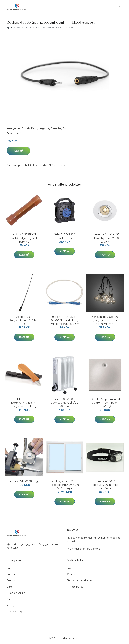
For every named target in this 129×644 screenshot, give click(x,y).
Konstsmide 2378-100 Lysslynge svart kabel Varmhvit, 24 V (105, 320)
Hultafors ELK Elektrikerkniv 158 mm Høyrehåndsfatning (24, 403)
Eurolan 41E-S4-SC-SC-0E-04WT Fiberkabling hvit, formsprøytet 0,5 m (64, 320)
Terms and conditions (80, 580)
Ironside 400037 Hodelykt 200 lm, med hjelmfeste (105, 485)
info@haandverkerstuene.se (84, 549)
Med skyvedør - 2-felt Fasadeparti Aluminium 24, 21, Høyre (65, 485)
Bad (9, 568)
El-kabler (56, 128)
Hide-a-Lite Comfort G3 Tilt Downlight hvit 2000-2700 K (105, 238)
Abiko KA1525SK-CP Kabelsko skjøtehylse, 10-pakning (24, 238)
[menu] (120, 8)
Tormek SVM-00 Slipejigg (24, 481)
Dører (10, 587)
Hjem (10, 28)
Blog (70, 568)
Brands (26, 128)
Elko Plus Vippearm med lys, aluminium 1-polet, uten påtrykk (105, 403)
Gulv (9, 599)
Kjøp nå (18, 151)
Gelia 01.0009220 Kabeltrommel (64, 236)
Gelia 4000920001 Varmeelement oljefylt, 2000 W (64, 403)
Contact (72, 574)
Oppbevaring (14, 612)
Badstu (11, 574)
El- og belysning (41, 128)
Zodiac (67, 128)
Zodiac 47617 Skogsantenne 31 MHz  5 (24, 320)
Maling (10, 605)
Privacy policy (75, 587)
